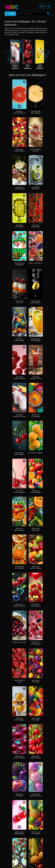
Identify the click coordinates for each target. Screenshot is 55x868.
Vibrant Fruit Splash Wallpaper (19, 340)
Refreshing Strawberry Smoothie (19, 416)
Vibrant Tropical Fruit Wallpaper (36, 833)
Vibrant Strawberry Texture (19, 681)
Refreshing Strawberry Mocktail (36, 378)
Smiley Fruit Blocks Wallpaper (19, 719)
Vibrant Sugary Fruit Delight (36, 719)
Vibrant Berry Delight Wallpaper (36, 757)
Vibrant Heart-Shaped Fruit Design (19, 605)
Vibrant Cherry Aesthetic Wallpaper (19, 757)
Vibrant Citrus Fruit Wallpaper (36, 416)
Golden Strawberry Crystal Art (36, 150)
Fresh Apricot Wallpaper (36, 453)
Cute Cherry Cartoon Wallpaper (19, 491)
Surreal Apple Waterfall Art (36, 188)
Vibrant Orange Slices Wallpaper (19, 567)
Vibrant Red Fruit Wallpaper (36, 226)
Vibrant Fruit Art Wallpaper (19, 795)
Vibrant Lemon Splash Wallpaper (36, 302)
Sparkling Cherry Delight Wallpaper (19, 833)
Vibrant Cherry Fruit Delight (36, 681)
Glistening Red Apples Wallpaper (19, 453)
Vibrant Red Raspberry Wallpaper (19, 378)
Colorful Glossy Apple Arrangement (36, 795)
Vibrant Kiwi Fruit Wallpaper (19, 226)
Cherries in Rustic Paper (19, 642)
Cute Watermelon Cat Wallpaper (19, 264)
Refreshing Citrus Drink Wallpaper (36, 340)
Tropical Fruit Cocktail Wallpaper (19, 188)
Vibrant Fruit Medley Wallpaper (19, 150)
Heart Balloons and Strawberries (36, 605)
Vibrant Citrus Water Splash (36, 529)
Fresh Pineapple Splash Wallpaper (36, 112)
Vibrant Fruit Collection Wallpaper (36, 567)
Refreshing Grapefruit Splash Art (19, 112)
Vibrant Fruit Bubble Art (36, 263)
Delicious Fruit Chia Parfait (19, 302)
